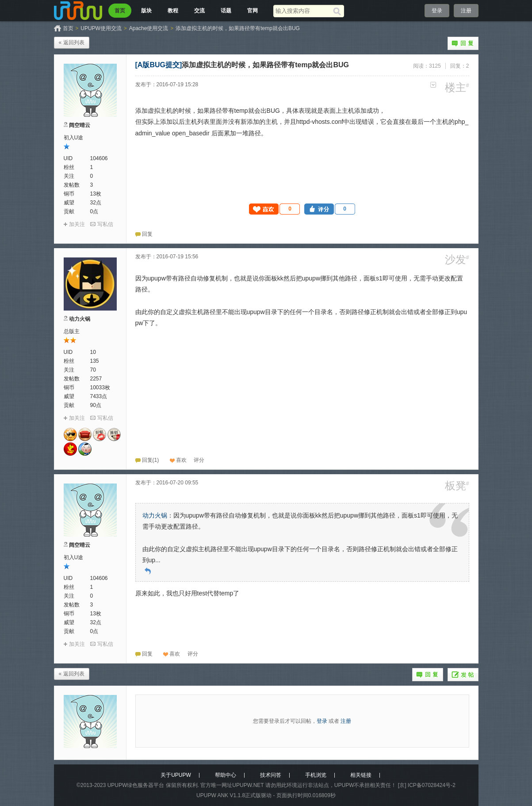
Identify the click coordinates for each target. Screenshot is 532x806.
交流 (199, 11)
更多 (433, 85)
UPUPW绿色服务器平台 (136, 785)
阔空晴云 (80, 125)
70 (93, 370)
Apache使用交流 (149, 28)
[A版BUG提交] (159, 65)
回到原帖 (148, 571)
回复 (463, 43)
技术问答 (271, 775)
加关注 (77, 224)
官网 (253, 11)
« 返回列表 (72, 42)
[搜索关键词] (303, 11)
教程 (173, 11)
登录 (437, 11)
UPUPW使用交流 (101, 28)
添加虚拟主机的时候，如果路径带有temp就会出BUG (238, 28)
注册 (466, 11)
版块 (146, 11)
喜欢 (181, 460)
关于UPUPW (176, 775)
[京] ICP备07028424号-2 (427, 785)
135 (95, 361)
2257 (96, 379)
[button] (275, 209)
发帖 (463, 675)
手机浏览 (316, 775)
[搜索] (339, 11)
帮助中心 (226, 775)
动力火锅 (80, 319)
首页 (120, 11)
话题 (226, 11)
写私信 (105, 224)
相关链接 (361, 775)
